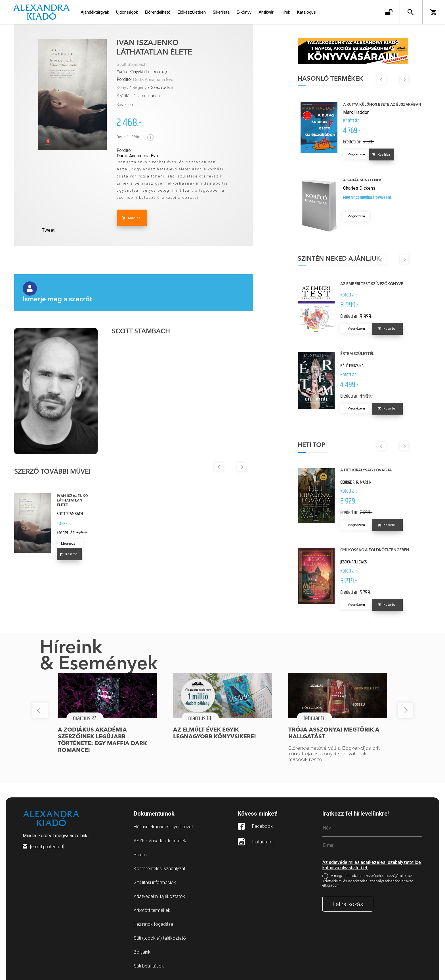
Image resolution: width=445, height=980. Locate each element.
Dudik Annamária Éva (153, 80)
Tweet (48, 230)
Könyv (122, 87)
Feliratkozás (348, 904)
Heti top (312, 445)
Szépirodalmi (163, 87)
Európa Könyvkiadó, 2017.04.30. (143, 72)
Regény (140, 87)
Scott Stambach (132, 65)
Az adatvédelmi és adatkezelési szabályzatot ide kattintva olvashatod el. (372, 865)
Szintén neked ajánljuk (340, 259)
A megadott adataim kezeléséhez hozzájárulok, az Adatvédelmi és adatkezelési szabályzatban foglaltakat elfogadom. (368, 880)
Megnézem (70, 544)
